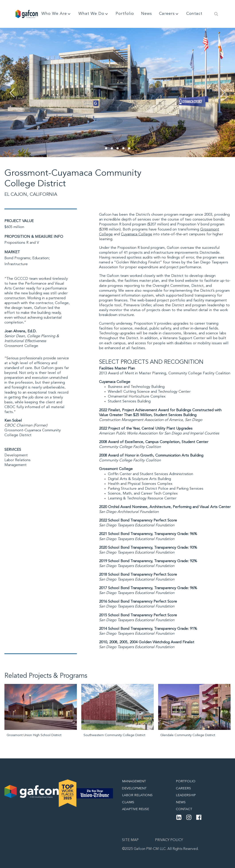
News (147, 14)
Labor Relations (17, 460)
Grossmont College (21, 346)
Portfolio (125, 14)
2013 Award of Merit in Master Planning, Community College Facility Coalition (165, 373)
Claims (128, 802)
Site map (130, 840)
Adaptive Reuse (136, 809)
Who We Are (56, 14)
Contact (194, 14)
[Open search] (216, 14)
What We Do (94, 14)
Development (16, 455)
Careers (169, 14)
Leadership (186, 795)
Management (16, 465)
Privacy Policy (169, 840)
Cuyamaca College (137, 234)
